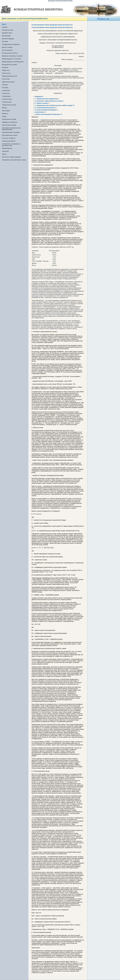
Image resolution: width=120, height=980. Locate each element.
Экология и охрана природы (11, 157)
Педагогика (6, 70)
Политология (6, 73)
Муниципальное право (9, 65)
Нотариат (5, 67)
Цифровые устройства (9, 122)
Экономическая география (11, 132)
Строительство (7, 99)
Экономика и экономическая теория (14, 160)
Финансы (5, 113)
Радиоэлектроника (8, 82)
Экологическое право (9, 125)
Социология (6, 90)
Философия (6, 111)
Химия (4, 116)
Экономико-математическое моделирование (11, 129)
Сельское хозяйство (9, 138)
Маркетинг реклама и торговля (12, 56)
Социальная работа (9, 141)
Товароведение (7, 148)
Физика (4, 108)
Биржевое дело (7, 33)
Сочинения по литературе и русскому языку (11, 145)
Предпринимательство (9, 76)
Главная (5, 27)
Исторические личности (10, 53)
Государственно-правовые (11, 44)
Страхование (6, 96)
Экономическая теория (10, 135)
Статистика (6, 93)
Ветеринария (6, 36)
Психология (6, 79)
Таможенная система (9, 105)
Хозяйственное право (9, 119)
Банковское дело (8, 30)
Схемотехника (7, 102)
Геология (5, 41)
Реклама (5, 85)
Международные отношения (11, 59)
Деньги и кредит (7, 47)
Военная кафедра (8, 39)
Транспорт (5, 151)
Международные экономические (13, 62)
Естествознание (7, 50)
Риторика (5, 88)
